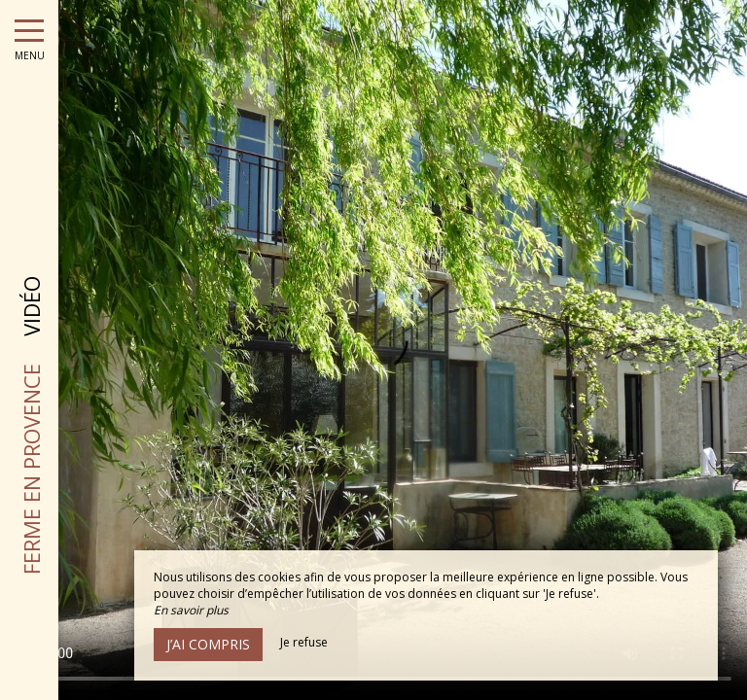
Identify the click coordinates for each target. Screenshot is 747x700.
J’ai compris (208, 644)
